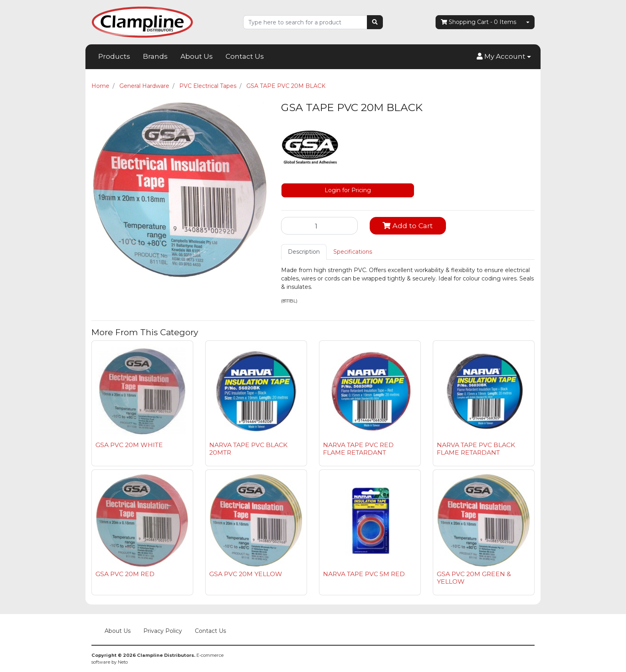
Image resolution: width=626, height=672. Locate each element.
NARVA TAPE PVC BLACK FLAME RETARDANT (476, 449)
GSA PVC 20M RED (125, 574)
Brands (155, 56)
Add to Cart (408, 226)
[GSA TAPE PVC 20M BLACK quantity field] (319, 226)
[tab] (304, 252)
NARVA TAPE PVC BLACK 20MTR (248, 449)
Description (304, 252)
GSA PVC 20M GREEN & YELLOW (474, 578)
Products (114, 56)
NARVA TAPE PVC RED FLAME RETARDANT (358, 449)
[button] (504, 57)
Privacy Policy (163, 631)
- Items (478, 22)
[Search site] (375, 22)
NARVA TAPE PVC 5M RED (364, 574)
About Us (197, 56)
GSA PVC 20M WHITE (129, 445)
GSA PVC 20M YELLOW (246, 574)
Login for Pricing (348, 190)
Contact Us (245, 56)
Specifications (353, 252)
